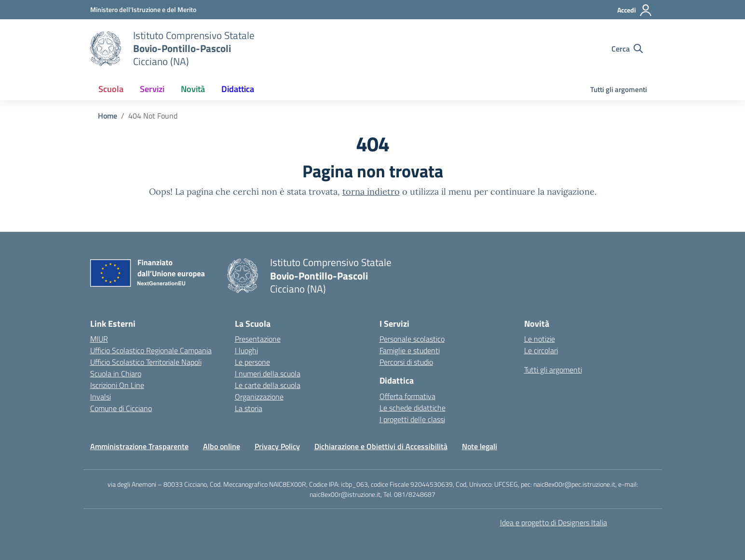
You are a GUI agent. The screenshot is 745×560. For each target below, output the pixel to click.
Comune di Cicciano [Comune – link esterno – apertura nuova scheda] (121, 408)
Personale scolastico (412, 339)
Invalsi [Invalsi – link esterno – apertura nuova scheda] (101, 397)
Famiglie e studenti (410, 350)
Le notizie (540, 339)
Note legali (480, 446)
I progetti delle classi (412, 419)
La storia (249, 408)
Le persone (252, 362)
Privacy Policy (277, 446)
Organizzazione (259, 397)
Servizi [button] (152, 89)
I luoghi (246, 350)
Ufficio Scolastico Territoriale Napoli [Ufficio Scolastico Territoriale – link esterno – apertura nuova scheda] (146, 362)
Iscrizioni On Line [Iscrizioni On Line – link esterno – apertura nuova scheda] (117, 385)
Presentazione (258, 339)
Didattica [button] (238, 89)
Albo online (222, 446)
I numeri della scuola (268, 373)
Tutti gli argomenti (619, 89)
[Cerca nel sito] (627, 49)
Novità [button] (193, 89)
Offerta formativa (407, 396)
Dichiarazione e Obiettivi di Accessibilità (381, 446)
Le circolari (541, 350)
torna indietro (371, 192)
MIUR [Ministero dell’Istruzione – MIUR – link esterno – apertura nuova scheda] (99, 339)
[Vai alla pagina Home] (108, 116)
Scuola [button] (111, 89)
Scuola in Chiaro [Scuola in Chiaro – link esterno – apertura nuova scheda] (116, 373)
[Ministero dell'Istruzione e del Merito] (143, 9)
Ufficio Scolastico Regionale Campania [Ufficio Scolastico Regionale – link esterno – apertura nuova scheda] (151, 350)
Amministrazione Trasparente (139, 446)
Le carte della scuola (268, 385)
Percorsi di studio (406, 362)
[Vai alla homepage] (106, 49)
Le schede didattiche (413, 408)
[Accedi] (635, 10)
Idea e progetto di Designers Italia (554, 522)
